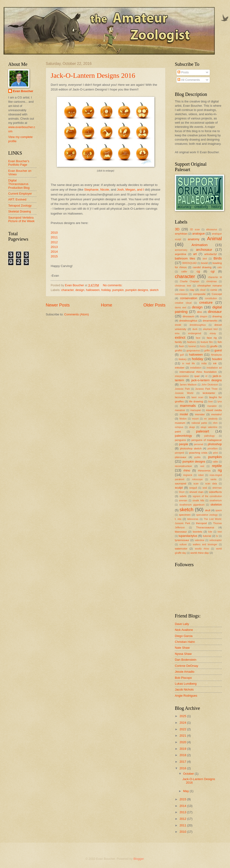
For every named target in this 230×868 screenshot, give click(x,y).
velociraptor (216, 540)
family (178, 342)
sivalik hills (198, 501)
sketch (154, 290)
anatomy (194, 239)
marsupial (196, 410)
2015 (54, 256)
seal (205, 488)
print (215, 453)
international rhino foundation (198, 372)
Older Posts (154, 305)
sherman (217, 488)
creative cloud (183, 303)
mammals (188, 406)
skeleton (216, 505)
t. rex (178, 519)
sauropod (180, 483)
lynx (220, 402)
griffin (207, 351)
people (184, 444)
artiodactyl (210, 254)
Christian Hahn (185, 642)
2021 (183, 736)
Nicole (105, 190)
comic (214, 290)
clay (192, 290)
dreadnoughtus (188, 321)
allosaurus (212, 230)
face (198, 338)
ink (215, 363)
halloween (93, 290)
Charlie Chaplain (190, 281)
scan (196, 484)
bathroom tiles (185, 258)
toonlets (197, 532)
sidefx (183, 496)
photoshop (215, 444)
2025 (183, 716)
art (195, 254)
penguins (180, 440)
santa (213, 479)
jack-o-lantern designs (207, 380)
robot (201, 475)
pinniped (179, 453)
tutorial (207, 536)
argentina (180, 254)
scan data (211, 484)
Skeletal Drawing (20, 211)
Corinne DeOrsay (186, 666)
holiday (106, 290)
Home (107, 305)
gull (182, 355)
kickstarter (209, 393)
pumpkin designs (137, 290)
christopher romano (210, 286)
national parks (199, 423)
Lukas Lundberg (186, 684)
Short (182, 492)
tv (217, 536)
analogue (198, 234)
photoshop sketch (191, 448)
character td (215, 277)
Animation (200, 245)
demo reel (181, 308)
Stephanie (91, 190)
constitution (211, 298)
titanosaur (181, 532)
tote (210, 532)
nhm (215, 423)
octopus (179, 427)
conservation (189, 298)
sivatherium (216, 501)
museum (180, 423)
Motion (183, 419)
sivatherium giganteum (192, 505)
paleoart (203, 431)
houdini (217, 359)
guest (218, 350)
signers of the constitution (207, 496)
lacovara (180, 397)
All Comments (189, 80)
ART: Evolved (17, 199)
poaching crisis (198, 453)
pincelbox (213, 449)
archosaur (204, 249)
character (67, 290)
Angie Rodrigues (186, 696)
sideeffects (215, 492)
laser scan (197, 397)
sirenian (183, 501)
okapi (192, 427)
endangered (195, 333)
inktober (180, 368)
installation (196, 368)
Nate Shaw (182, 648)
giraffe (214, 346)
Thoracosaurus (205, 527)
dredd (178, 325)
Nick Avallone (184, 630)
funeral (192, 346)
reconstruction (183, 466)
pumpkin (118, 290)
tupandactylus (188, 536)
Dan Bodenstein (186, 660)
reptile (217, 466)
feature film (207, 342)
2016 (183, 768)
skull (208, 510)
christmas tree (183, 286)
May (186, 791)
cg (198, 271)
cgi (213, 271)
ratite (215, 462)
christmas (211, 281)
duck (195, 329)
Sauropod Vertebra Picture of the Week (21, 219)
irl (206, 376)
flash (182, 346)
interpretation (182, 376)
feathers (192, 342)
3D (177, 229)
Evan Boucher (23, 91)
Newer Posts (58, 305)
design (80, 290)
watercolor (181, 549)
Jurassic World (184, 393)
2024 (183, 723)
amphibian (181, 234)
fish (220, 342)
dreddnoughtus (198, 325)
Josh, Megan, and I (131, 190)
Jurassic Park (182, 389)
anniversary (181, 250)
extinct (180, 337)
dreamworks (210, 321)
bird (205, 259)
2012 (54, 242)
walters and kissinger (205, 544)
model (184, 414)
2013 (54, 247)
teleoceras (193, 519)
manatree (180, 410)
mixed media (214, 410)
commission (181, 294)
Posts (183, 72)
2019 (183, 749)
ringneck (188, 475)
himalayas (216, 355)
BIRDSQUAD (190, 263)
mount (195, 419)
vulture (183, 544)
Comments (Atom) (77, 314)
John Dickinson (210, 385)
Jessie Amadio (185, 672)
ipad (197, 376)
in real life (188, 363)
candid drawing (202, 267)
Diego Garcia (184, 636)
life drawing (196, 401)
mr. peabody (211, 419)
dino (199, 312)
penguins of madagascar (207, 440)
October (189, 774)
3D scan (195, 230)
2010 (54, 233)
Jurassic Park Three (207, 389)
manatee (212, 406)
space (219, 510)
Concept (217, 294)
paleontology (183, 436)
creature (206, 302)
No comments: (113, 285)
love (211, 402)
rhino (187, 470)
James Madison (188, 385)
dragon (203, 316)
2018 (183, 755)
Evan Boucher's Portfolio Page (19, 163)
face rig (212, 338)
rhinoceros (204, 471)
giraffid (178, 351)
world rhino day (200, 553)
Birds (218, 258)
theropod (201, 523)
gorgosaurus (193, 351)
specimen (185, 515)
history (183, 359)
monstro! (217, 414)
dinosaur (215, 312)
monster (200, 414)
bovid (204, 263)
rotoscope (197, 479)
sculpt (179, 488)
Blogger (138, 859)
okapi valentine (209, 427)
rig (220, 470)
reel (202, 466)
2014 (54, 252)
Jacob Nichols (184, 689)
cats (220, 267)
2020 (183, 742)
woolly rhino (202, 549)
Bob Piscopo (183, 678)
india (204, 363)
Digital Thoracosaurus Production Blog (19, 184)
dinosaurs (188, 316)
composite (199, 294)
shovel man (196, 492)
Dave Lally (182, 624)
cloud (203, 290)
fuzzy (203, 346)
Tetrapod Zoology (20, 206)
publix (197, 457)
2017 (183, 762)
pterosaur (181, 457)
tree (220, 532)
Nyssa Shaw (183, 654)
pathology (209, 436)
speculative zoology (207, 515)
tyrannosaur (182, 540)
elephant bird (210, 329)
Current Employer (20, 194)
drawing (217, 316)
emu (177, 333)
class (182, 290)
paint (178, 432)
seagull (193, 488)
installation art (214, 368)
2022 (183, 729)
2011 (54, 237)
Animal (214, 238)
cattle (184, 272)
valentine (200, 540)
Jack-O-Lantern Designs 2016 (93, 75)
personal (199, 444)
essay (213, 333)
